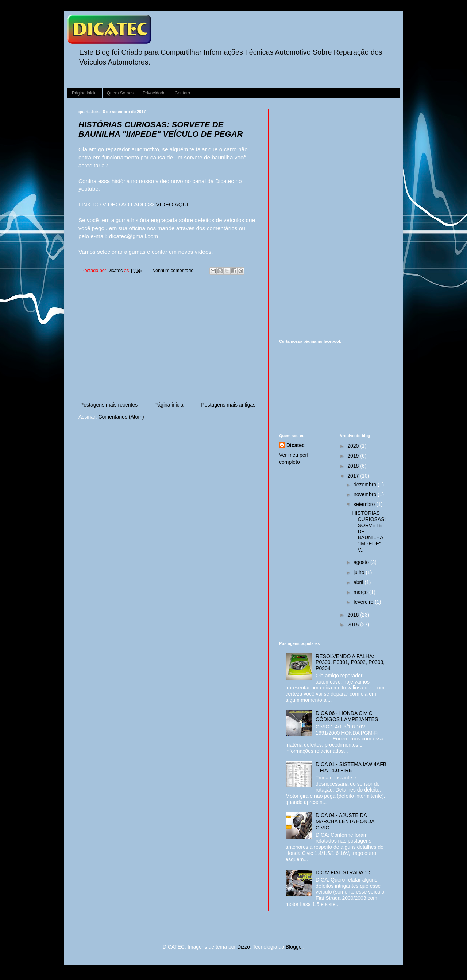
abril (359, 582)
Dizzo (244, 947)
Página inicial (85, 93)
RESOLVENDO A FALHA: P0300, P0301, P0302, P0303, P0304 (350, 662)
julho (360, 572)
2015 (354, 625)
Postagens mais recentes (109, 405)
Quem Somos (120, 93)
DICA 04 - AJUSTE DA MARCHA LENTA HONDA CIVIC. (345, 821)
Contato (182, 93)
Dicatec (296, 445)
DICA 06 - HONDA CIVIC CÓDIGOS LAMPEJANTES (347, 716)
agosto (362, 562)
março (361, 592)
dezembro (366, 485)
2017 (354, 476)
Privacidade (154, 93)
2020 (354, 446)
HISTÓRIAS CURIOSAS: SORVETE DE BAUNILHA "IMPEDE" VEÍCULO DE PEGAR (161, 129)
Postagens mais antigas (228, 405)
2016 (354, 615)
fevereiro (364, 602)
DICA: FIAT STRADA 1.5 (344, 872)
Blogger (294, 947)
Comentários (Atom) (121, 417)
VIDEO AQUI (172, 204)
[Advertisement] (168, 340)
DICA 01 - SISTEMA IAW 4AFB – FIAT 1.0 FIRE (351, 767)
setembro (365, 504)
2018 (354, 466)
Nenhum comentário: (174, 271)
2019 (354, 456)
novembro (366, 494)
